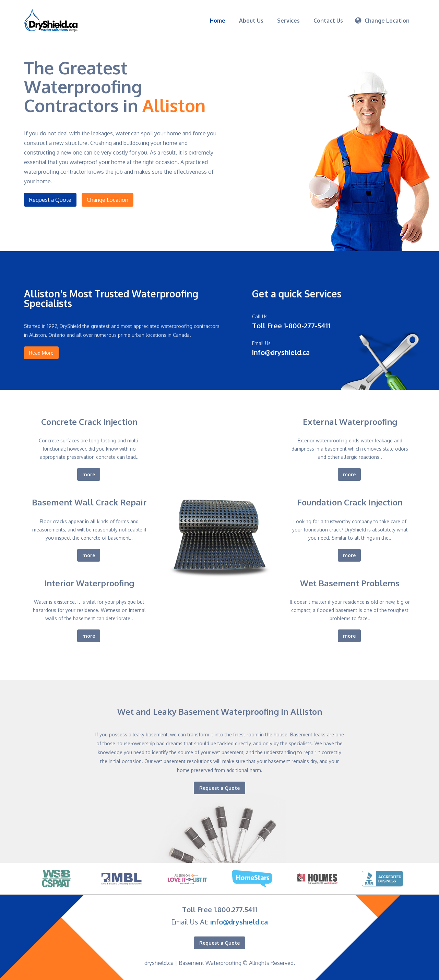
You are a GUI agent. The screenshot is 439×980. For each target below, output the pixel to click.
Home (218, 21)
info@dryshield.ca (239, 922)
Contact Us (328, 21)
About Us (251, 21)
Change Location (108, 200)
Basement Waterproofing (210, 963)
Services (288, 21)
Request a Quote (50, 200)
